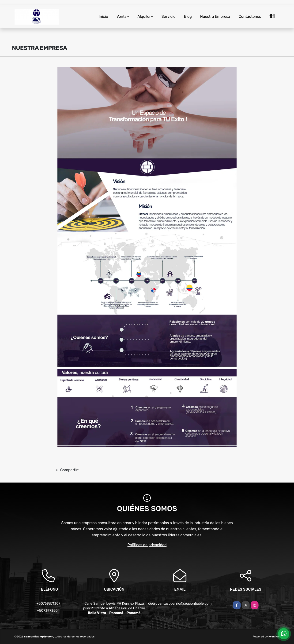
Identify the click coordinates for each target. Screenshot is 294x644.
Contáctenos (250, 16)
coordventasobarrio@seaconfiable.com (180, 604)
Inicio (103, 16)
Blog (188, 16)
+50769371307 (48, 604)
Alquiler (144, 16)
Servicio (169, 16)
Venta (122, 16)
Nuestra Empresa (215, 16)
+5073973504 (48, 611)
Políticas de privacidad (147, 545)
